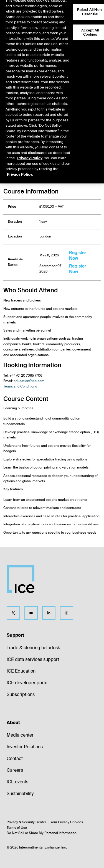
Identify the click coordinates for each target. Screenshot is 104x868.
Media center (20, 735)
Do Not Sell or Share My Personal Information (42, 833)
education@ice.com (29, 381)
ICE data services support (33, 659)
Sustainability (20, 794)
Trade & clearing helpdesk (33, 648)
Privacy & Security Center (26, 822)
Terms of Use (17, 828)
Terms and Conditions (20, 386)
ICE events (17, 782)
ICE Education (21, 671)
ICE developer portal (28, 683)
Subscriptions (21, 694)
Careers (15, 770)
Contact (15, 758)
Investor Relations (25, 747)
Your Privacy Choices (67, 822)
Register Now (78, 255)
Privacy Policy (30, 153)
